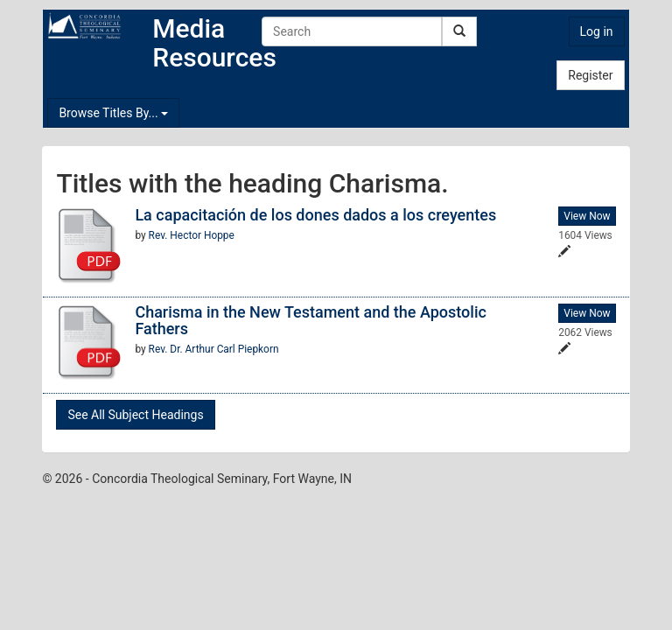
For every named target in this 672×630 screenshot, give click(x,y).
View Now (587, 216)
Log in (597, 31)
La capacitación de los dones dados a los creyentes (315, 215)
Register (590, 75)
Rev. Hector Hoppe (192, 235)
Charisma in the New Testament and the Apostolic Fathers (311, 321)
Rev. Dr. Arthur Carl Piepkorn (214, 349)
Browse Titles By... (113, 113)
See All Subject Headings (135, 415)
